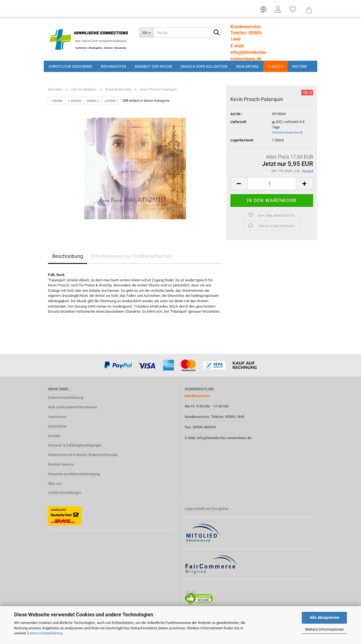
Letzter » (111, 103)
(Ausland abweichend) (287, 134)
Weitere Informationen (324, 629)
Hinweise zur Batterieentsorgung (74, 476)
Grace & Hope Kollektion (204, 66)
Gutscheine (57, 428)
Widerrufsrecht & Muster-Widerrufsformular (83, 457)
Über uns (55, 486)
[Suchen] (217, 33)
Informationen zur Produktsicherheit (132, 258)
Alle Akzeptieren (324, 617)
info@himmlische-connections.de (224, 440)
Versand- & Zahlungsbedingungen (75, 447)
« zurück (75, 103)
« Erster (57, 103)
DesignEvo (220, 511)
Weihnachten (113, 66)
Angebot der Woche (153, 66)
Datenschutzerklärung (45, 633)
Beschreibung (68, 258)
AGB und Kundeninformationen (72, 409)
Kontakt (54, 438)
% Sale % (276, 66)
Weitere (299, 66)
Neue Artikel (247, 66)
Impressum (57, 419)
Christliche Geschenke (70, 66)
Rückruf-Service (61, 466)
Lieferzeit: (239, 124)
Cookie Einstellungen (65, 495)
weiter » (93, 103)
